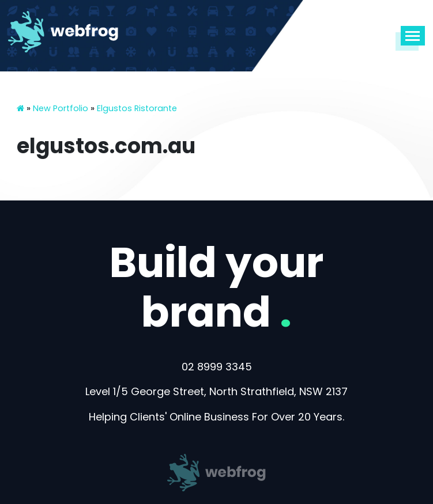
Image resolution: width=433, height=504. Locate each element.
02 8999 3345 (217, 367)
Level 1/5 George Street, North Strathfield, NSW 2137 (216, 391)
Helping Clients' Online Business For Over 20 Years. (216, 417)
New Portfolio (61, 108)
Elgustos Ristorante (137, 108)
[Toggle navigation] (413, 36)
